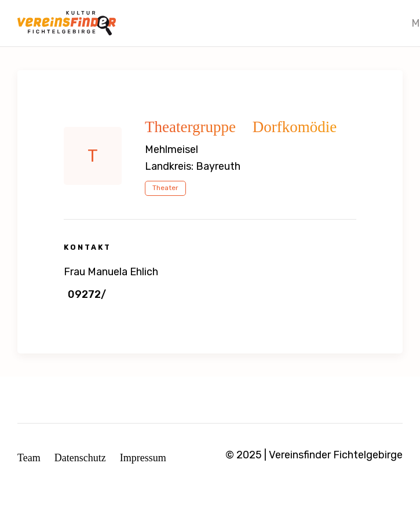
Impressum (143, 458)
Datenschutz (80, 458)
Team (29, 458)
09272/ (87, 294)
